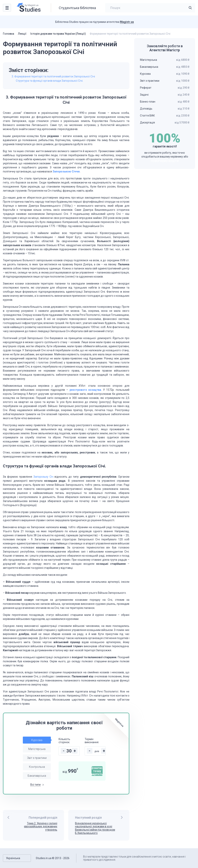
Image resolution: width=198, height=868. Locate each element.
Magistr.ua (127, 22)
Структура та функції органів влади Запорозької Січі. (49, 81)
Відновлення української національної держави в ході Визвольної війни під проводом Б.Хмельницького (95, 828)
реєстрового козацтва (85, 390)
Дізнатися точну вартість (97, 771)
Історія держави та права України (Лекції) (58, 34)
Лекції (22, 34)
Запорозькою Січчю (66, 171)
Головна (9, 34)
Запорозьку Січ (43, 477)
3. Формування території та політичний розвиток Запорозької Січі (53, 76)
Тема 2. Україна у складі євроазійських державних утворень (41, 827)
